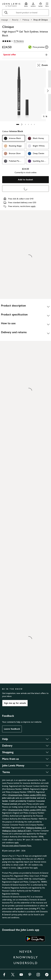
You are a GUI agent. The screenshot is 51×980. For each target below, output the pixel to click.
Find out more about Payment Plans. (17, 846)
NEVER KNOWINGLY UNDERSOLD (26, 957)
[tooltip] (47, 47)
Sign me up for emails (15, 703)
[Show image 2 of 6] (48, 91)
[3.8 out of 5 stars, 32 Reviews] (13, 41)
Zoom (42, 65)
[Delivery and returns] (26, 333)
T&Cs (20, 868)
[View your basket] (41, 4)
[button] (47, 4)
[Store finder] (26, 4)
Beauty (15, 20)
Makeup (26, 20)
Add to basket (26, 180)
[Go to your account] (33, 4)
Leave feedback (12, 729)
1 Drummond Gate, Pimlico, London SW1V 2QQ (27, 795)
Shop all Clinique (41, 20)
